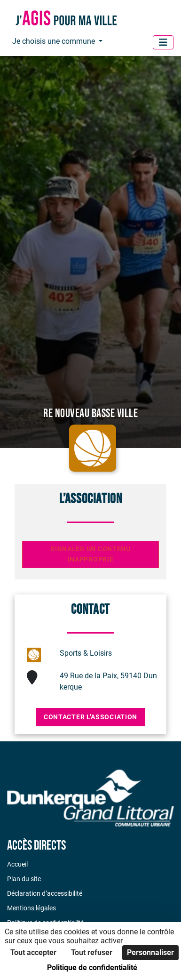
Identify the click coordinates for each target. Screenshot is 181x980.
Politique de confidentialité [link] (92, 968)
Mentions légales (31, 908)
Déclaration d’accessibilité (45, 893)
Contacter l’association (90, 717)
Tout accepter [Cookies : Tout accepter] (33, 952)
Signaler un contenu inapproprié (90, 554)
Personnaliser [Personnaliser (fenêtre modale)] (150, 952)
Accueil (17, 864)
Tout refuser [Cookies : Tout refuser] (92, 952)
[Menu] (163, 42)
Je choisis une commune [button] (55, 41)
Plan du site (24, 879)
